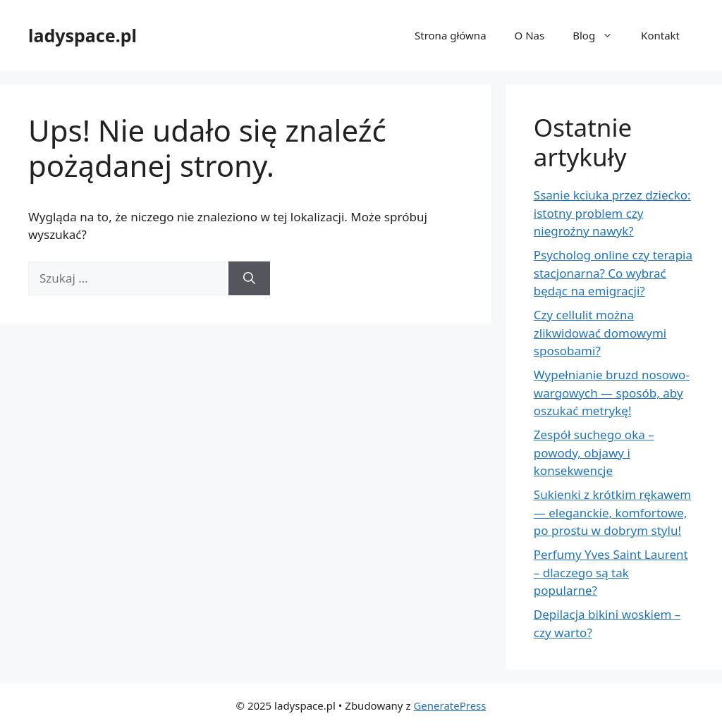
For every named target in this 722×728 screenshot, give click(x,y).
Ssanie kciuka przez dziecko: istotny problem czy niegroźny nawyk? (612, 213)
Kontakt (660, 35)
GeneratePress (449, 705)
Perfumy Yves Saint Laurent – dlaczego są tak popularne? (611, 572)
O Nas (530, 35)
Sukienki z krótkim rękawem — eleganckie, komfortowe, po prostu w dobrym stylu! (612, 512)
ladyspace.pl (82, 35)
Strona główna (451, 35)
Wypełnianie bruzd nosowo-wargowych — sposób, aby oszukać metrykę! (612, 393)
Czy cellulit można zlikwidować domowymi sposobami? (600, 333)
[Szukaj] (249, 278)
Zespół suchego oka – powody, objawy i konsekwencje (594, 452)
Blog (600, 35)
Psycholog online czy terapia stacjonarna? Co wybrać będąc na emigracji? (613, 273)
